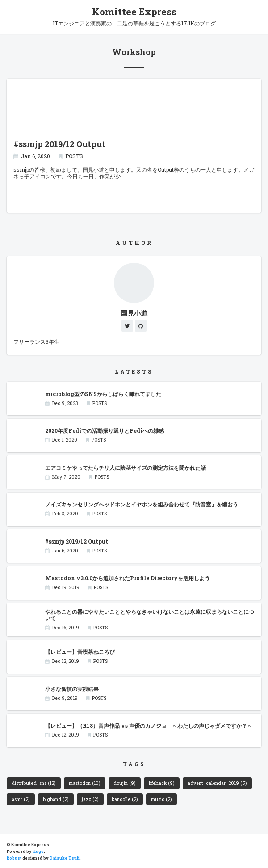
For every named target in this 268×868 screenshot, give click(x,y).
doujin (124, 783)
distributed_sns (33, 783)
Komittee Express (134, 12)
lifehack (161, 783)
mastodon (84, 783)
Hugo (38, 851)
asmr (21, 799)
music (161, 799)
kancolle (125, 799)
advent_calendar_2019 (217, 783)
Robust (14, 858)
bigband (56, 799)
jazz (90, 799)
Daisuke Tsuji (65, 858)
